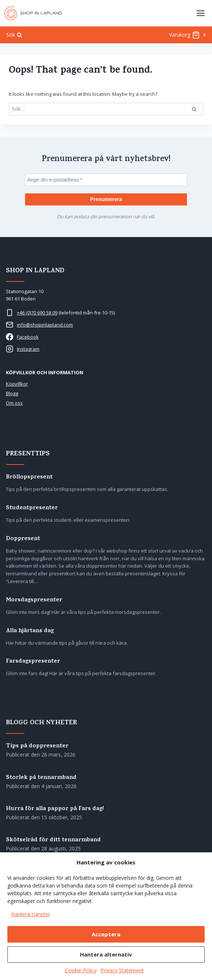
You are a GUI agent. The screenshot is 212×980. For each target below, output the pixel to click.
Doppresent (23, 539)
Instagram (28, 349)
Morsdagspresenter (34, 600)
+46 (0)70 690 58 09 (37, 313)
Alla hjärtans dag (30, 631)
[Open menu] (200, 13)
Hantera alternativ (106, 954)
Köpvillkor (17, 384)
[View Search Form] (14, 35)
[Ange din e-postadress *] (106, 180)
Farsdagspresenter (33, 662)
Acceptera (106, 934)
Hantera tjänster (31, 914)
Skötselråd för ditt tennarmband (53, 840)
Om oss (14, 403)
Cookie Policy (81, 970)
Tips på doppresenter (37, 746)
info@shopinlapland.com (45, 325)
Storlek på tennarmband (41, 778)
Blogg (12, 393)
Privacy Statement (122, 970)
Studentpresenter (32, 508)
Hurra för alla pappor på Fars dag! (55, 809)
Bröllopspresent (29, 478)
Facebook (28, 337)
